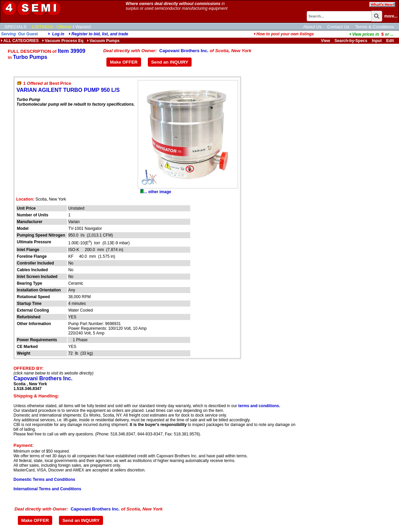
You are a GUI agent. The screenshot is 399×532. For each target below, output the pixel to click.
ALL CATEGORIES (20, 41)
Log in (58, 34)
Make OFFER (124, 62)
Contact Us (338, 27)
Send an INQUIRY (170, 62)
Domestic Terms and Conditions (44, 480)
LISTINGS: (43, 27)
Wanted (83, 27)
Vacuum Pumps (103, 41)
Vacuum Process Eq (63, 41)
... (372, 34)
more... (391, 16)
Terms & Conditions (374, 27)
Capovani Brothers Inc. (184, 51)
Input (377, 41)
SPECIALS (15, 27)
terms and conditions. (259, 406)
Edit (391, 41)
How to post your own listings (284, 34)
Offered (64, 27)
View (325, 41)
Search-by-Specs (351, 41)
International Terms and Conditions (47, 489)
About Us (312, 27)
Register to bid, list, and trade (100, 34)
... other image (156, 192)
